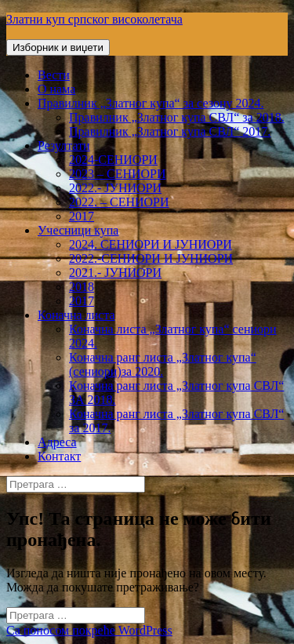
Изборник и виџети (58, 47)
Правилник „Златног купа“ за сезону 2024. (151, 103)
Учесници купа (78, 230)
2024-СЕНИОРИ (113, 160)
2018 (82, 287)
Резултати (64, 146)
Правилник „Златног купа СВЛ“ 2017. (170, 131)
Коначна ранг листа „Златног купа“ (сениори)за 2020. (163, 364)
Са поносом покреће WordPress (89, 630)
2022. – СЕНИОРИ (119, 202)
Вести (54, 75)
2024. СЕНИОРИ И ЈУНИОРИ (151, 244)
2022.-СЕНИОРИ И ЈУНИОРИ (151, 258)
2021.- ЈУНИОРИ (115, 273)
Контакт (59, 456)
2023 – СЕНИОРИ (118, 174)
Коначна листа (76, 315)
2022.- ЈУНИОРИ (115, 188)
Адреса (57, 442)
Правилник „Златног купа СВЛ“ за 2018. (177, 117)
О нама (56, 89)
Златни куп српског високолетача (94, 19)
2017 (82, 216)
